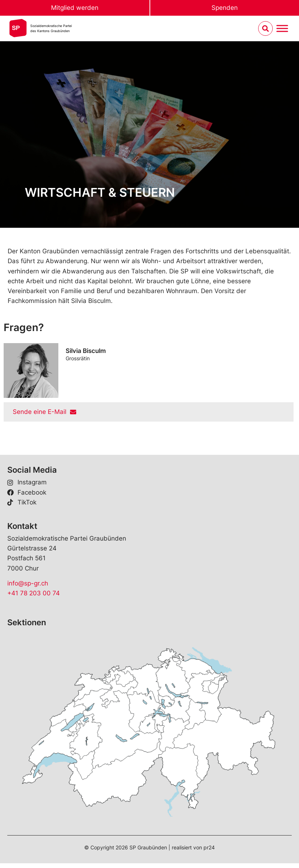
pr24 (209, 847)
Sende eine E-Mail (44, 412)
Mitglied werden (75, 8)
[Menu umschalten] (282, 29)
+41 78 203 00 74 (34, 593)
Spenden (225, 8)
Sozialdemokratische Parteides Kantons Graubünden (51, 28)
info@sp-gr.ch (28, 583)
